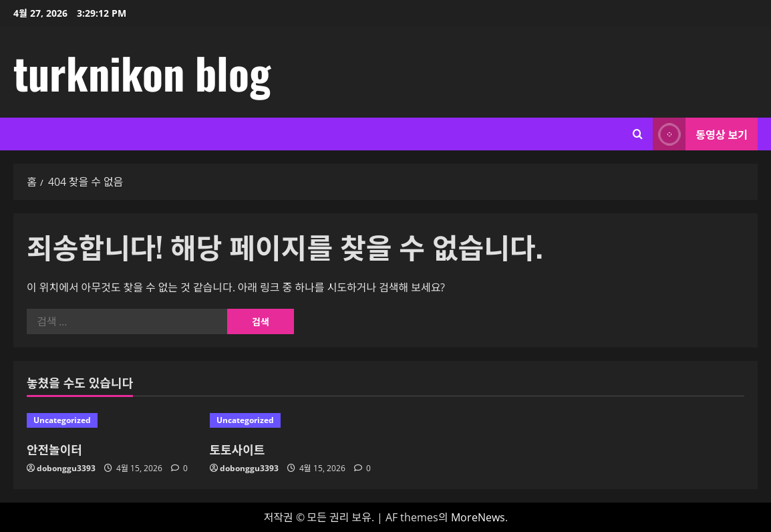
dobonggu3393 (66, 468)
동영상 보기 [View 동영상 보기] (700, 134)
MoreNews (478, 517)
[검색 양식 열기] (638, 134)
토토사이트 (238, 449)
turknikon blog (142, 72)
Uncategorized (62, 420)
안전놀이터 (54, 449)
